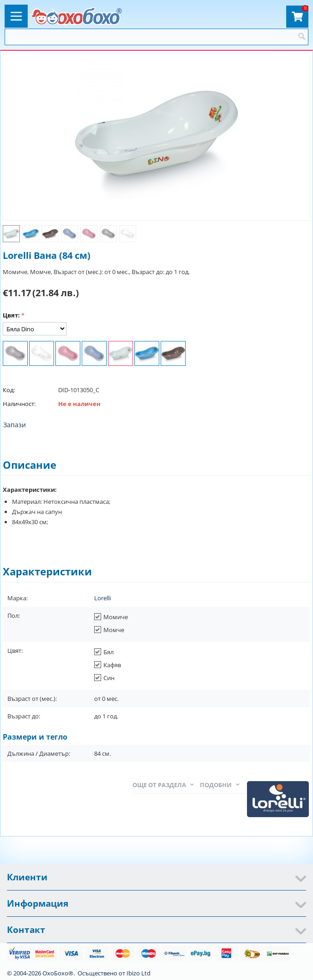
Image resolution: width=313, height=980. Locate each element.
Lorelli (102, 598)
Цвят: (11, 315)
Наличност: (19, 404)
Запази (15, 425)
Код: (9, 390)
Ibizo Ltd (138, 973)
